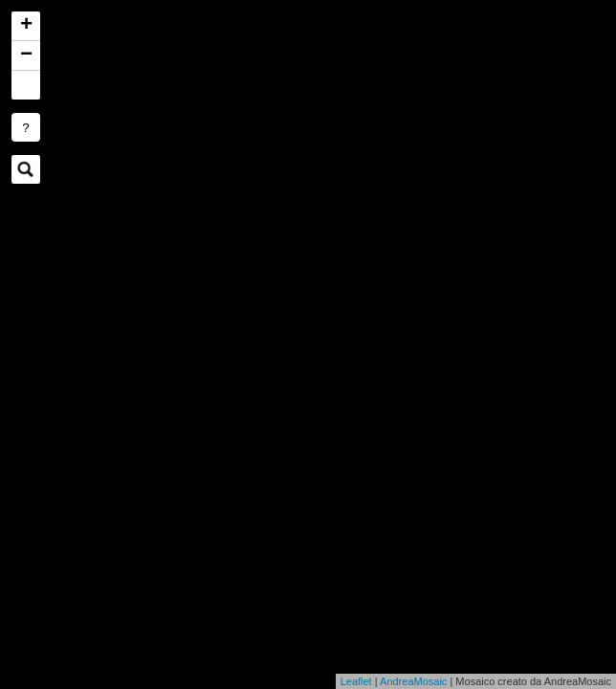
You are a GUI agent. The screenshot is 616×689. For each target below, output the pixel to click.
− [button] (26, 56)
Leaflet (356, 681)
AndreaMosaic (413, 681)
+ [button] (26, 26)
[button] (26, 85)
